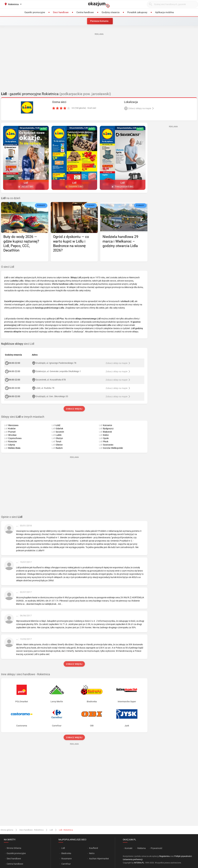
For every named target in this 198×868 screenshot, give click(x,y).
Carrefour (66, 864)
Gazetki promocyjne (16, 853)
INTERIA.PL (139, 863)
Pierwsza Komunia (99, 21)
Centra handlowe (15, 864)
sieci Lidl (18, 344)
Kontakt (129, 848)
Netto (92, 853)
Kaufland (94, 848)
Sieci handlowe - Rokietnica (31, 830)
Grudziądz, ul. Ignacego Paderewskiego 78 (56, 363)
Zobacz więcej (74, 409)
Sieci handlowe (14, 859)
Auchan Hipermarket (99, 859)
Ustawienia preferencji (133, 859)
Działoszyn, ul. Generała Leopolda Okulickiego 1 (58, 371)
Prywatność (156, 848)
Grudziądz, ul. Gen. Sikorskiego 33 (52, 396)
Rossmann (67, 859)
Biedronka (66, 853)
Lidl (51, 830)
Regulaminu (165, 856)
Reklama (142, 848)
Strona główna (7, 830)
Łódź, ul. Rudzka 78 (45, 388)
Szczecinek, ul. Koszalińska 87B (51, 380)
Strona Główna (14, 848)
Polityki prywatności (183, 856)
